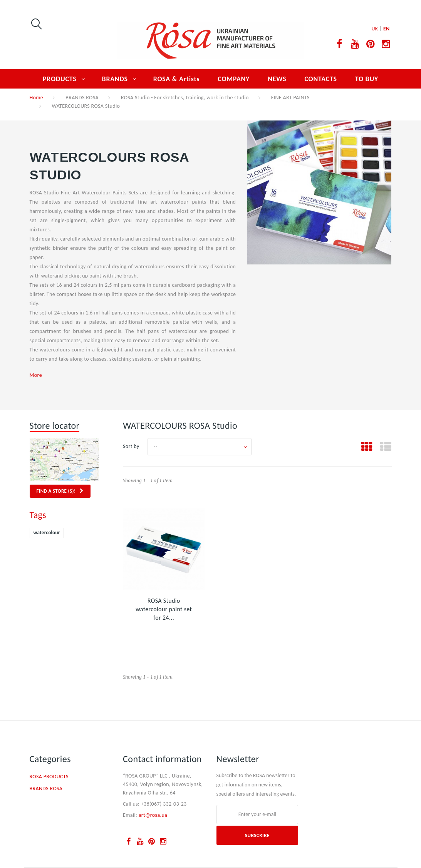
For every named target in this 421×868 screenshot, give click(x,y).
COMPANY (234, 79)
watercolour (47, 533)
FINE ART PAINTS (290, 98)
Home (37, 98)
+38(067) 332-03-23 (164, 804)
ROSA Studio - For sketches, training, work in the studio (185, 98)
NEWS (277, 79)
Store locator (55, 426)
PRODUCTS (60, 79)
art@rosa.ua (153, 815)
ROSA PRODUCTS (49, 777)
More (36, 375)
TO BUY (367, 79)
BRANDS (115, 79)
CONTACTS (320, 79)
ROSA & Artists (177, 79)
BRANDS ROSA (82, 98)
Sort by (131, 446)
